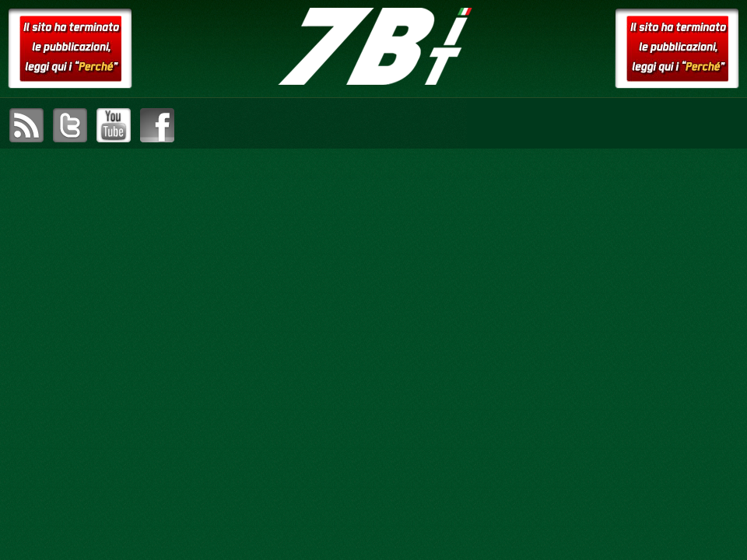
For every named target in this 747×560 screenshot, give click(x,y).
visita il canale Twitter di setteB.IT (70, 125)
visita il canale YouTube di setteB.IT (114, 125)
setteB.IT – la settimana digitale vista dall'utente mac (373, 47)
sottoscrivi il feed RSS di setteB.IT (26, 125)
